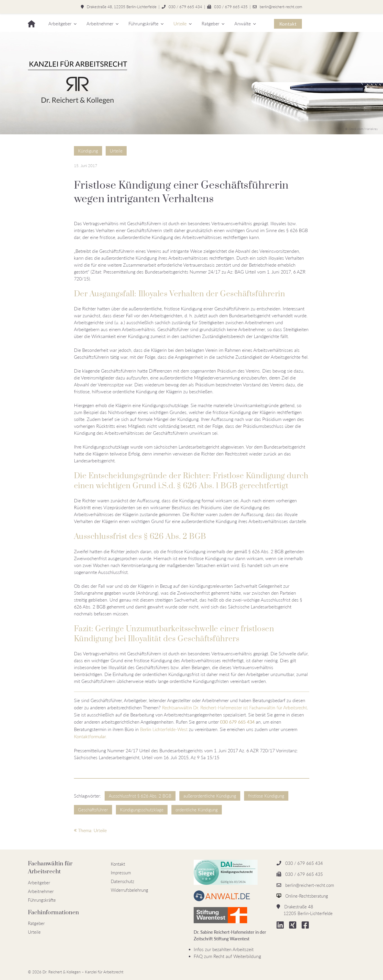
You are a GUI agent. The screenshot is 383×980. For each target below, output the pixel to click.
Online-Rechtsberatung (307, 896)
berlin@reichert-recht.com (281, 7)
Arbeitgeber (60, 24)
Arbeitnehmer (100, 24)
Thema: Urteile (90, 830)
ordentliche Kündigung (197, 810)
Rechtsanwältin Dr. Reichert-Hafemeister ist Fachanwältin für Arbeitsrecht (234, 707)
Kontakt (288, 24)
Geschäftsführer (93, 810)
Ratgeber (210, 24)
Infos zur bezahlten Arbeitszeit (224, 949)
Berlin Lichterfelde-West (164, 729)
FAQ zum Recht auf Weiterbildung (227, 956)
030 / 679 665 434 (185, 7)
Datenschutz (123, 881)
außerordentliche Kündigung (210, 796)
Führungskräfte (143, 24)
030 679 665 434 (237, 722)
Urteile (180, 24)
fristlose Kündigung (266, 796)
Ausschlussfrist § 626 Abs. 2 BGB (140, 796)
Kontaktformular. (90, 736)
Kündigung (88, 151)
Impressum (121, 873)
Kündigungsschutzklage (142, 810)
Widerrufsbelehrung (129, 890)
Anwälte (243, 24)
